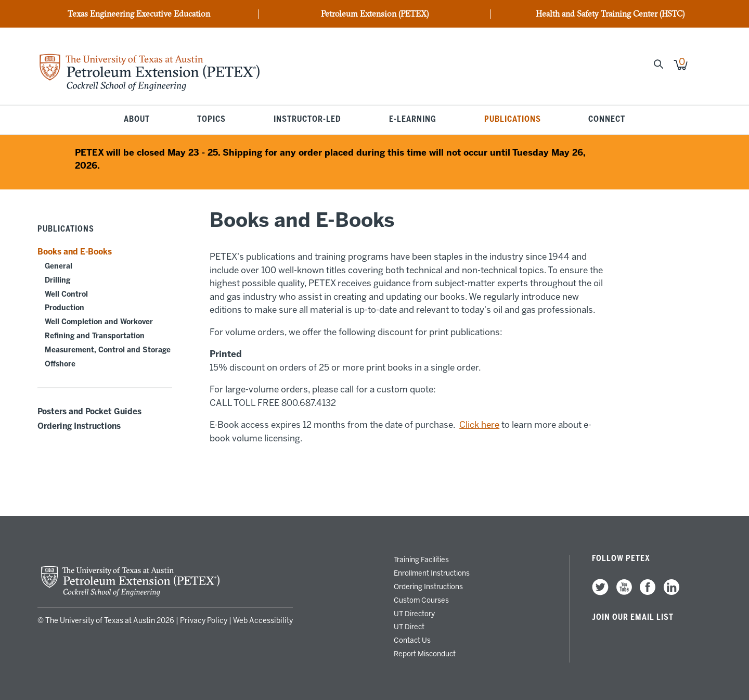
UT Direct (409, 627)
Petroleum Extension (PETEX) (375, 14)
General (59, 266)
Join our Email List (633, 617)
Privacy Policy (204, 621)
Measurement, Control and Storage (108, 350)
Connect (607, 120)
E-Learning (413, 120)
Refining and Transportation (95, 336)
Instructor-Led (307, 120)
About (137, 120)
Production (64, 308)
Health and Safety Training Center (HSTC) (610, 14)
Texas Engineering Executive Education (139, 14)
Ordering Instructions (79, 426)
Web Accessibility (263, 621)
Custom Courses (421, 600)
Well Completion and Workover (99, 322)
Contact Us (412, 640)
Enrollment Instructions (432, 573)
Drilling (57, 280)
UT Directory (414, 614)
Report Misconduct (425, 654)
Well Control (66, 294)
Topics (211, 120)
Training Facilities (421, 559)
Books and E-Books (75, 252)
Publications (513, 120)
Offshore (60, 364)
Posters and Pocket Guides (89, 412)
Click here (479, 425)
